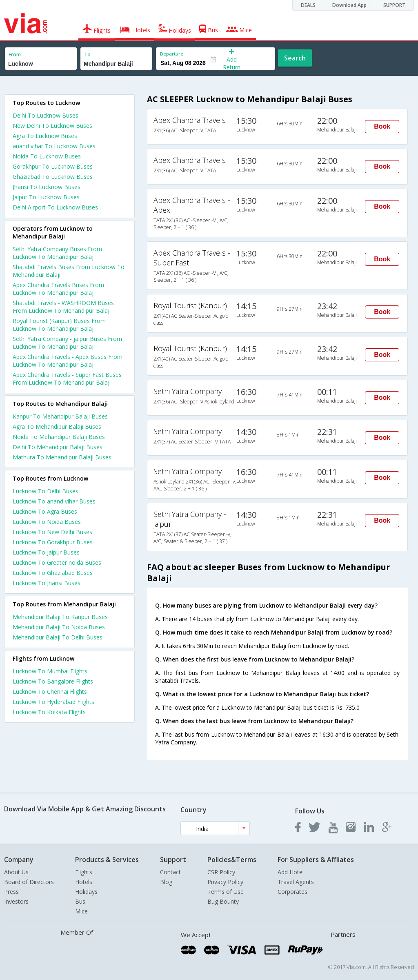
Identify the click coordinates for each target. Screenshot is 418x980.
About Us (16, 872)
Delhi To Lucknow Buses (46, 115)
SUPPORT (394, 5)
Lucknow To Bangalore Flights (53, 681)
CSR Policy (221, 872)
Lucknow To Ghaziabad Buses (53, 573)
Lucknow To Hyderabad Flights (53, 702)
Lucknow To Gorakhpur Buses (53, 542)
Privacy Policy (225, 882)
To (87, 55)
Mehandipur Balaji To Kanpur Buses (60, 617)
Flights (84, 872)
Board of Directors (29, 882)
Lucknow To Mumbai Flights (50, 671)
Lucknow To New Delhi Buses (52, 532)
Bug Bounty (223, 901)
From (15, 55)
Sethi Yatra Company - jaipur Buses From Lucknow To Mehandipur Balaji (67, 343)
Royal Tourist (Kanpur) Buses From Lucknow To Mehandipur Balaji (59, 325)
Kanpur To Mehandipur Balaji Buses (60, 416)
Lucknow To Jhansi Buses (47, 583)
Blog (166, 882)
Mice (81, 911)
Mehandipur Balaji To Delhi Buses (58, 637)
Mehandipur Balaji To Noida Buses (59, 627)
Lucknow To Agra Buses (45, 511)
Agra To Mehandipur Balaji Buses (57, 427)
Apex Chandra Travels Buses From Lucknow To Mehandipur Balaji (58, 289)
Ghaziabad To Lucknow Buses (53, 177)
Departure (172, 54)
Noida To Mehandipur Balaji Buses (59, 437)
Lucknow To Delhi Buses (46, 491)
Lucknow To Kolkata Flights (49, 712)
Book (382, 126)
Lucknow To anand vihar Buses (54, 501)
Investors (16, 901)
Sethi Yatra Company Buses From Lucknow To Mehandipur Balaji (57, 253)
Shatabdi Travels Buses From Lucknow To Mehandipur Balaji (69, 271)
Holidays (86, 892)
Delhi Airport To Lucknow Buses (55, 207)
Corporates (292, 892)
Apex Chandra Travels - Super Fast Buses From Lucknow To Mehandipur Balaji (67, 379)
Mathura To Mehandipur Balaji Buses (62, 457)
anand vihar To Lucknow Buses (54, 146)
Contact (170, 872)
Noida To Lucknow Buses (47, 156)
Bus (80, 901)
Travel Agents (296, 882)
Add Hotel (291, 872)
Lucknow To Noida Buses (47, 522)
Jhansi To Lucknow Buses (47, 187)
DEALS (308, 5)
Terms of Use (226, 892)
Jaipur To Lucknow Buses (46, 197)
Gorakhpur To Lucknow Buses (53, 166)
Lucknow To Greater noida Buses (57, 562)
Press (11, 892)
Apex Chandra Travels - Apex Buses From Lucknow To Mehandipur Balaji (68, 361)
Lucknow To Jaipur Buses (46, 552)
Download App (349, 5)
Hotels (84, 882)
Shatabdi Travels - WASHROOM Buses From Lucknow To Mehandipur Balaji (63, 307)
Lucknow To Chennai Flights (50, 692)
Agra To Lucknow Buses (45, 136)
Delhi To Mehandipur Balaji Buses (58, 447)
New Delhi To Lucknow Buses (52, 126)
